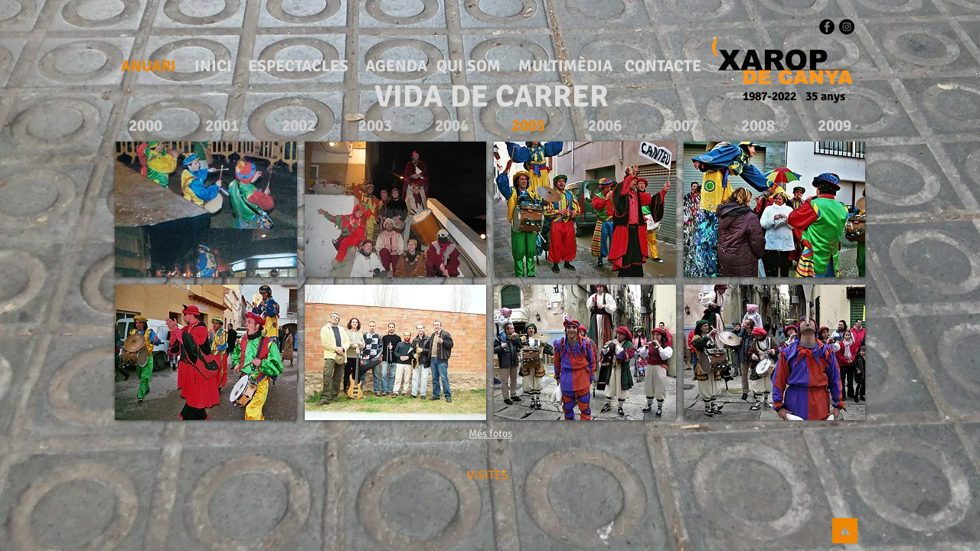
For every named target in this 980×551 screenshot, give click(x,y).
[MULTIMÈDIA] (565, 67)
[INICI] (213, 67)
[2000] (145, 126)
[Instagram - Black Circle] (847, 27)
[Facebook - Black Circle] (827, 27)
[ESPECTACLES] (298, 67)
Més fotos (490, 434)
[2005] (528, 126)
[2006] (604, 126)
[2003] (375, 126)
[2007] (681, 126)
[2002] (298, 126)
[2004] (451, 126)
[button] (206, 209)
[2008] (758, 126)
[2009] (834, 126)
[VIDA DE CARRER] (492, 96)
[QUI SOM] (468, 67)
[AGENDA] (396, 67)
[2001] (222, 126)
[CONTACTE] (663, 67)
